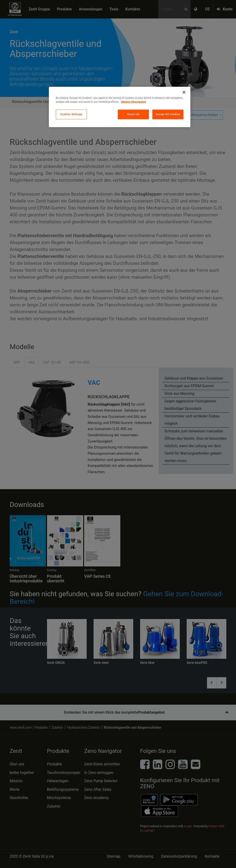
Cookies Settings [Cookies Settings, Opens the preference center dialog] (71, 114)
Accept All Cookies (168, 114)
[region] (120, 107)
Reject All (133, 114)
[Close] (184, 92)
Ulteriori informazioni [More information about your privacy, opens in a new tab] (134, 102)
